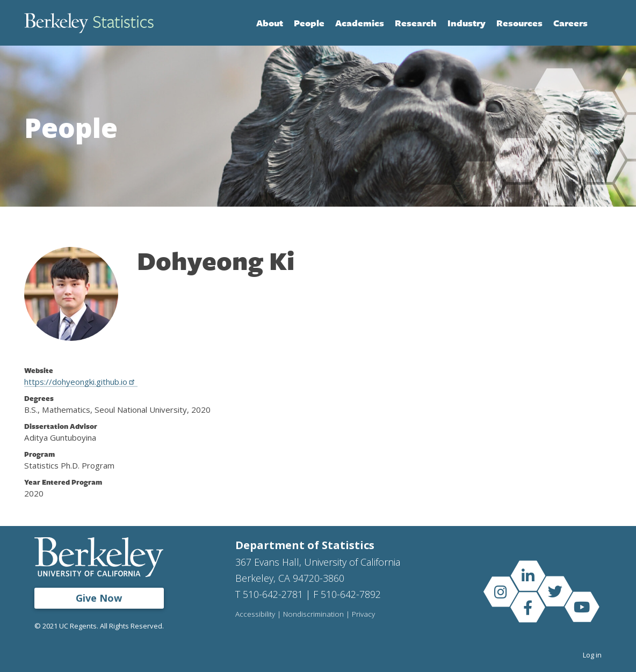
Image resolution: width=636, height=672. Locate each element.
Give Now (99, 598)
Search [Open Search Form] (601, 23)
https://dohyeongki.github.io (81, 382)
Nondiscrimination (313, 615)
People (309, 23)
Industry (467, 23)
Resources (519, 23)
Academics (360, 23)
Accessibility (255, 615)
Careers (570, 23)
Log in (592, 655)
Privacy (363, 615)
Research (416, 23)
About (270, 23)
